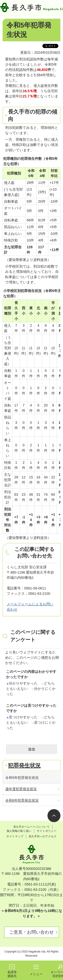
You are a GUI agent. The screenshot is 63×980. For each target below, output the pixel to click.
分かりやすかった (22, 683)
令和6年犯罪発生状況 (22, 800)
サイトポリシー (47, 831)
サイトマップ (15, 836)
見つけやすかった (22, 717)
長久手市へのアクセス (43, 836)
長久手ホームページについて (31, 827)
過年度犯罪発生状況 (21, 789)
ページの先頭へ (54, 816)
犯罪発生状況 (24, 765)
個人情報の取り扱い (19, 831)
